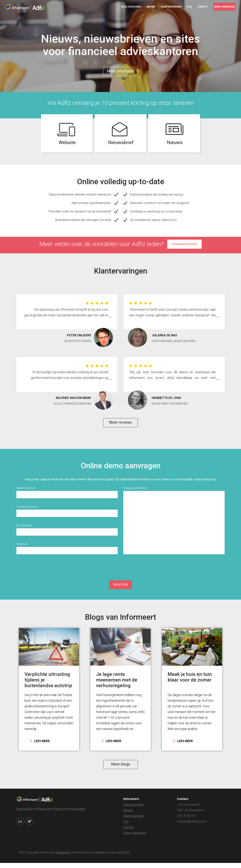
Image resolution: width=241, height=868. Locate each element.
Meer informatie (121, 72)
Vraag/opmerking (135, 491)
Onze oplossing (131, 7)
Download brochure (184, 246)
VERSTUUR (121, 588)
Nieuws (151, 7)
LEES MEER (40, 744)
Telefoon (22, 547)
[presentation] (120, 570)
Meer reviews (121, 425)
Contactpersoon (27, 510)
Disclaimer (63, 858)
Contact (202, 7)
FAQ (189, 7)
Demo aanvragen (225, 7)
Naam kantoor (26, 491)
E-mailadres (24, 529)
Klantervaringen (171, 7)
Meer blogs (121, 768)
